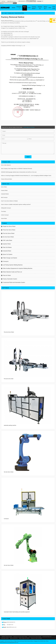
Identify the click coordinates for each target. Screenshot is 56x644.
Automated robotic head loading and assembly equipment (17, 612)
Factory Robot (4, 190)
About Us (45, 8)
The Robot (3, 211)
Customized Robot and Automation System (14, 282)
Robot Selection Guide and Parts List (12, 272)
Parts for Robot (7, 275)
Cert (50, 8)
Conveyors (6, 261)
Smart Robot (4, 218)
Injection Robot (7, 244)
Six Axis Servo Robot (8, 237)
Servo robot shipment (6, 165)
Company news (11, 13)
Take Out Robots (7, 247)
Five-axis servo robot (9, 379)
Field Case (54, 8)
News (25, 8)
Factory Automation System (10, 279)
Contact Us (40, 8)
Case (29, 8)
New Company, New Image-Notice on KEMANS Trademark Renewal (16, 169)
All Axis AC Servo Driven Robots (35, 637)
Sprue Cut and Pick (14, 638)
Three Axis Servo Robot (9, 230)
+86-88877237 (10, 625)
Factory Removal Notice (6, 179)
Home (14, 8)
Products (19, 8)
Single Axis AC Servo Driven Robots (20, 637)
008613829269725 (22, 1)
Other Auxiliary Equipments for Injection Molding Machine (18, 268)
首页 (3, 13)
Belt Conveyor (4, 197)
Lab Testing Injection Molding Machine (13, 265)
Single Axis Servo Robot (9, 226)
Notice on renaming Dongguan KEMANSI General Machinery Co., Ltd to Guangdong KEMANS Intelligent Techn (26, 176)
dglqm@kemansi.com (12, 1)
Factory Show (34, 8)
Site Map (3, 1)
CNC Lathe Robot (7, 240)
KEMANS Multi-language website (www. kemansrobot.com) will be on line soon (19, 172)
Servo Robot (4, 187)
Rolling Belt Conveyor (6, 208)
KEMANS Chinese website (7, 637)
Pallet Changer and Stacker (10, 258)
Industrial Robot (7, 251)
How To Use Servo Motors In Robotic (9, 201)
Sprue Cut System (8, 254)
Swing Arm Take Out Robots (36, 638)
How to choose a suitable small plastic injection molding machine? (16, 204)
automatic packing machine (10, 425)
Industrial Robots (5, 194)
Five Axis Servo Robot (9, 233)
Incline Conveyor (5, 215)
